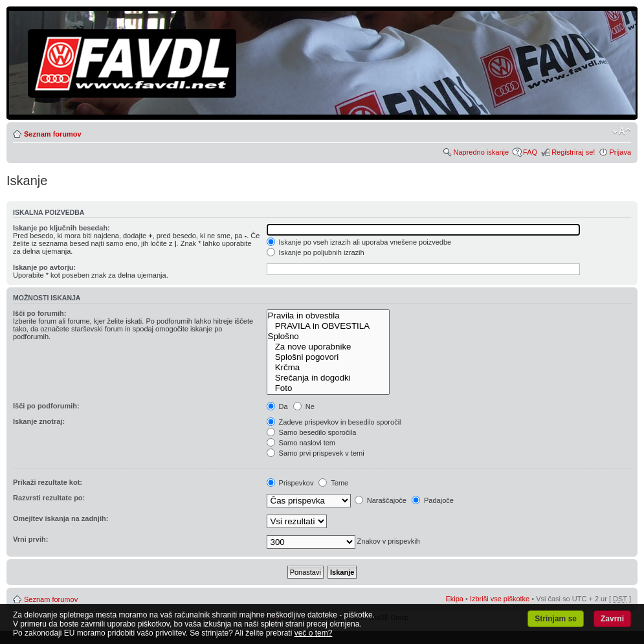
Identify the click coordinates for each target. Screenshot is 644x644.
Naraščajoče (381, 500)
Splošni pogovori (328, 357)
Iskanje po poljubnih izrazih (316, 252)
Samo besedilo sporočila (312, 432)
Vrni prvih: (30, 539)
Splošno (328, 337)
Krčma (328, 368)
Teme (333, 483)
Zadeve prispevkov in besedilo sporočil (334, 422)
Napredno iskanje (481, 152)
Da (277, 406)
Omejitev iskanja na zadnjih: (61, 518)
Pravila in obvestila (328, 316)
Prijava (620, 152)
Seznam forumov (53, 134)
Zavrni (612, 619)
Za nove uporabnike (328, 347)
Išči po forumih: (40, 313)
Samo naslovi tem (301, 443)
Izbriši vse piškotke (501, 599)
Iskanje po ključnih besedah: (61, 228)
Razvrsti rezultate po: (49, 498)
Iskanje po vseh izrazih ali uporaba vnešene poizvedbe (359, 242)
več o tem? (314, 633)
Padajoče (433, 500)
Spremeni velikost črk (622, 131)
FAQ (530, 152)
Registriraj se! (573, 152)
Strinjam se (556, 619)
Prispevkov (290, 483)
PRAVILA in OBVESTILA (328, 326)
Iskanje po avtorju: (44, 267)
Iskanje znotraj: (39, 421)
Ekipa (454, 599)
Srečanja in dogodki (328, 378)
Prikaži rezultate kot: (48, 482)
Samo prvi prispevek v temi (316, 453)
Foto (328, 388)
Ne (304, 406)
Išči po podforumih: (46, 406)
